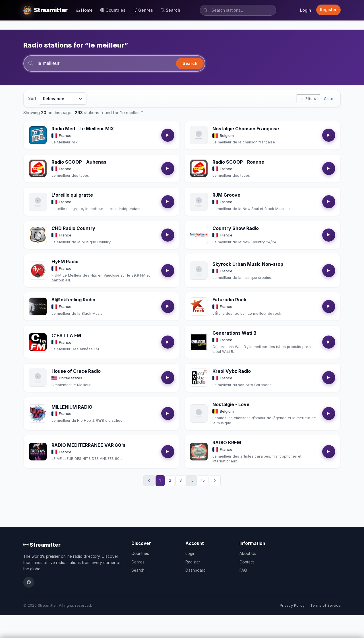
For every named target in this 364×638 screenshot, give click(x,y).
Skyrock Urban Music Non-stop (248, 264)
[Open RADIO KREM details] (199, 452)
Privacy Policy (292, 605)
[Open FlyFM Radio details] (38, 271)
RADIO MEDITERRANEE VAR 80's (88, 445)
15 (203, 480)
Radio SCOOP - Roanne (238, 162)
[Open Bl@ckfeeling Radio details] (38, 306)
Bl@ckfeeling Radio (73, 300)
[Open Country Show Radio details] (199, 235)
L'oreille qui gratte (72, 195)
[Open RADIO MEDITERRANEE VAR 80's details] (38, 452)
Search (170, 10)
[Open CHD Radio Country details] (38, 235)
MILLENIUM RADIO (72, 407)
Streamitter (42, 545)
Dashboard (196, 570)
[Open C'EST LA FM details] (38, 342)
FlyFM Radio (65, 262)
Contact (247, 562)
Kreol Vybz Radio (232, 371)
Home (84, 10)
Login (306, 10)
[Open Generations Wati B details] (199, 342)
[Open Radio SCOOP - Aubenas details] (38, 168)
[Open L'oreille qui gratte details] (38, 202)
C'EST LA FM (66, 336)
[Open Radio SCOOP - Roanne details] (199, 168)
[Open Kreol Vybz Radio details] (199, 378)
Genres (143, 10)
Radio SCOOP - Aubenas (79, 162)
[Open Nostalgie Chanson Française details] (199, 135)
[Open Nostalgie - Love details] (199, 413)
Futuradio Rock (229, 300)
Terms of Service (325, 605)
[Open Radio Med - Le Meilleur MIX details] (38, 135)
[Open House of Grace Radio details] (38, 378)
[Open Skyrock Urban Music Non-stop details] (199, 271)
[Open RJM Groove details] (199, 202)
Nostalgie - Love (231, 404)
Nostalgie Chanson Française (246, 129)
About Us (248, 553)
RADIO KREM (227, 443)
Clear (329, 99)
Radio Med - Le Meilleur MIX (83, 129)
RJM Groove (226, 195)
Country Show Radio (236, 228)
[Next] (215, 481)
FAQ (243, 570)
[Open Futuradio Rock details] (199, 306)
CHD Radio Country (73, 228)
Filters (308, 99)
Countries (113, 10)
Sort (32, 98)
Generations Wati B (234, 333)
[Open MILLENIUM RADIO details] (38, 413)
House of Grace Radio (76, 371)
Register (328, 10)
